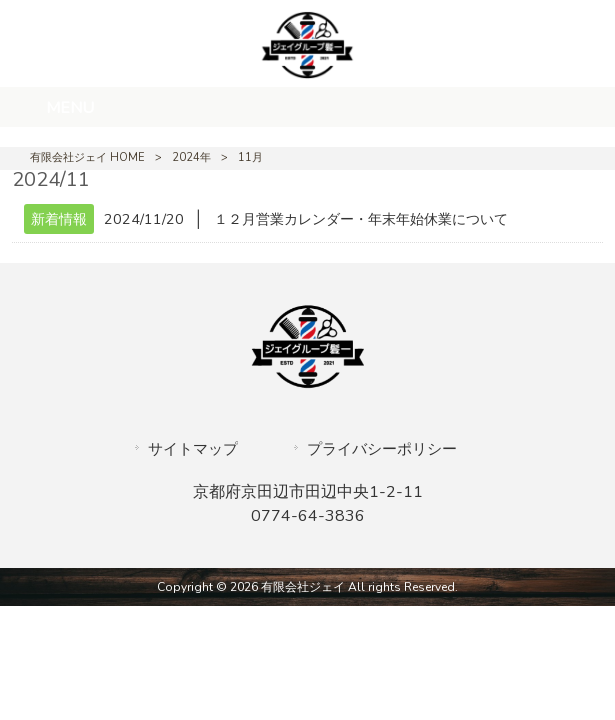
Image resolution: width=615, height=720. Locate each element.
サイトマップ (193, 449)
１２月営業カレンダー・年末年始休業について (361, 219)
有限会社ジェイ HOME (87, 157)
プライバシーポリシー (382, 449)
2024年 (191, 157)
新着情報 (59, 219)
